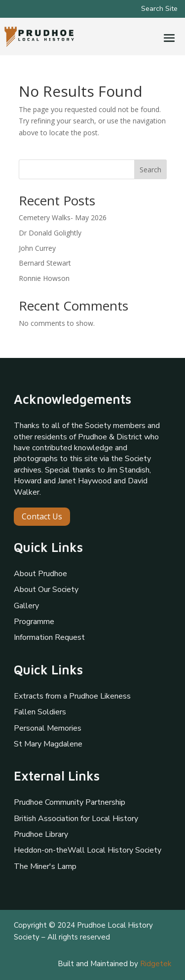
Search (150, 170)
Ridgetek (156, 964)
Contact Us (42, 516)
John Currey (37, 248)
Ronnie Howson (44, 278)
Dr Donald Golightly (50, 233)
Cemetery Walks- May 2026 (63, 217)
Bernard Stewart (45, 263)
